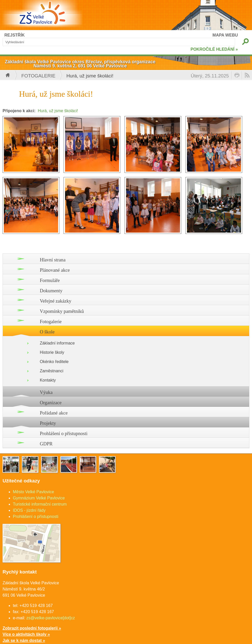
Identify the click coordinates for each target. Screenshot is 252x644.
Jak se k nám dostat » (24, 641)
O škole (47, 332)
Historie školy (52, 352)
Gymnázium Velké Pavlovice (39, 498)
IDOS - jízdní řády (29, 510)
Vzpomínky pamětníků (62, 311)
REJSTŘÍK (15, 35)
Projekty (48, 423)
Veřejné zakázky (56, 301)
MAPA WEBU (225, 35)
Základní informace (57, 343)
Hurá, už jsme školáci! (58, 111)
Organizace (51, 403)
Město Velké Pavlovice (33, 492)
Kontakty (48, 380)
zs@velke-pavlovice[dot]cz (51, 618)
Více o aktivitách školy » (26, 634)
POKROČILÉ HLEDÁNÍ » (214, 49)
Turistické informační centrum (40, 504)
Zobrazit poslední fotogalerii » (32, 628)
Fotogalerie (38, 76)
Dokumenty (51, 291)
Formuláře (50, 280)
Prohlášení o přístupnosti (64, 433)
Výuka (46, 392)
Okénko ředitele (54, 362)
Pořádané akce (54, 413)
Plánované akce (55, 270)
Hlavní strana (53, 260)
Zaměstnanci (52, 371)
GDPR (46, 444)
